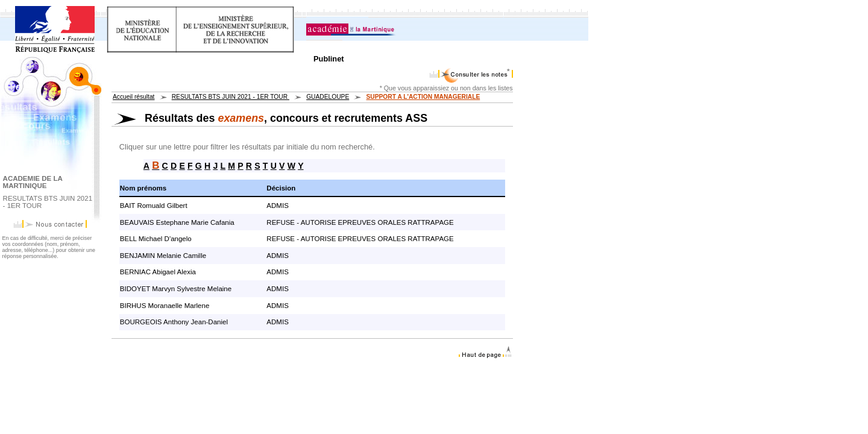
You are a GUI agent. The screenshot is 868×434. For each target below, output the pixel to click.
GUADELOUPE (328, 97)
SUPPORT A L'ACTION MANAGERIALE (423, 97)
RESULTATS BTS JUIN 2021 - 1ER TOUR (231, 97)
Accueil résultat (134, 97)
